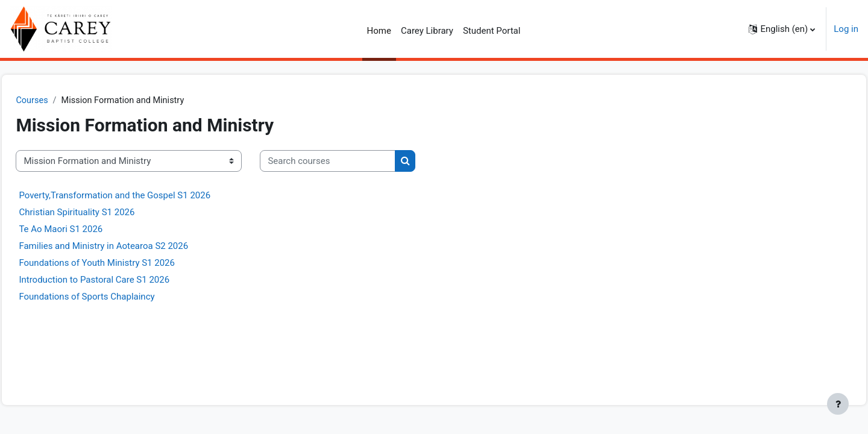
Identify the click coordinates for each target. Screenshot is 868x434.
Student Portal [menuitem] (492, 31)
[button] (782, 29)
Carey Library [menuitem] (427, 31)
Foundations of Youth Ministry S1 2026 (124, 263)
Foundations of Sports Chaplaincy (114, 297)
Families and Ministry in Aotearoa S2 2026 (131, 247)
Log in (846, 29)
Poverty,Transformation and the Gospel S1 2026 (142, 196)
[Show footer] (838, 404)
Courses (59, 101)
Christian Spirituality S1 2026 (104, 213)
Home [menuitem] (379, 31)
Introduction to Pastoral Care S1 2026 (121, 280)
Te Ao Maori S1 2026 (88, 230)
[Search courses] (355, 162)
